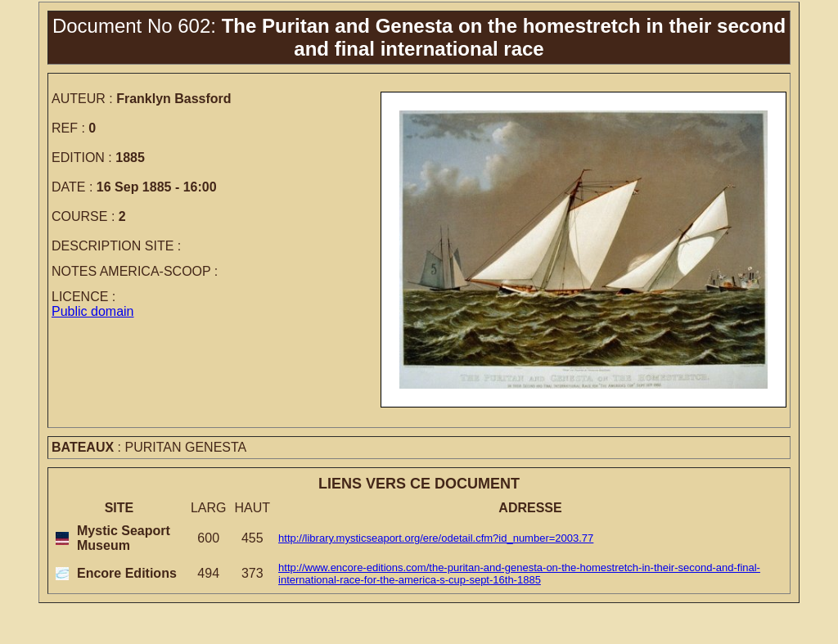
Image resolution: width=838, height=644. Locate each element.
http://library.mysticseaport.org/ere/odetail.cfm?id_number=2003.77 (436, 538)
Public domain (93, 311)
